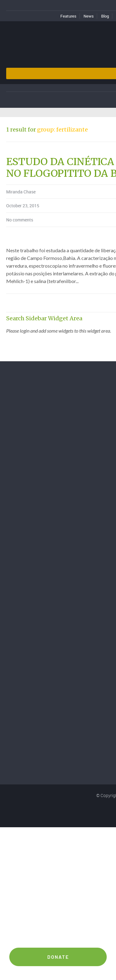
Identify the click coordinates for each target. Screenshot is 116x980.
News (89, 16)
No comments (20, 220)
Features (68, 16)
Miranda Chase (21, 192)
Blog (105, 16)
